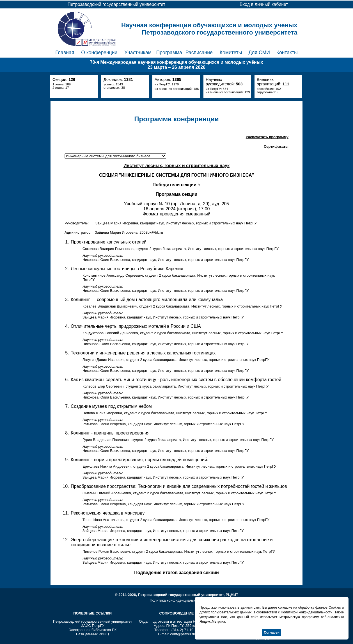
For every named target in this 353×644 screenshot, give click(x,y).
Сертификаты (276, 146)
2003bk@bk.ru (151, 232)
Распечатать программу (267, 137)
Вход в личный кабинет (264, 4)
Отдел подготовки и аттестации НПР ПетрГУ (176, 621)
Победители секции (177, 185)
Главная (65, 53)
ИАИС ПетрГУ (92, 626)
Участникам (138, 53)
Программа (169, 53)
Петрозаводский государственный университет (93, 621)
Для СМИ (259, 53)
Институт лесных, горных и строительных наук (176, 166)
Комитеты (231, 53)
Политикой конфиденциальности (307, 612)
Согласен (272, 632)
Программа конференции (176, 119)
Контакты (287, 53)
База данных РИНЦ (93, 634)
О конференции (99, 53)
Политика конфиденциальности (176, 600)
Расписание (199, 53)
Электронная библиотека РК (92, 630)
